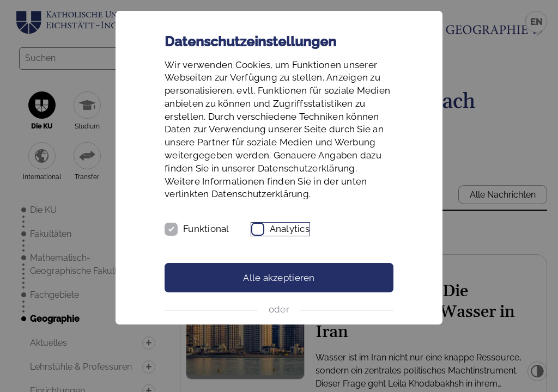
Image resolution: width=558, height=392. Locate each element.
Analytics (290, 229)
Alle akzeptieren (279, 278)
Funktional (206, 229)
